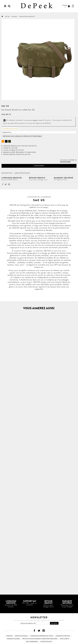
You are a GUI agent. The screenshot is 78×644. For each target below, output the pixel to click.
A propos (9, 636)
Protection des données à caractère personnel (40, 639)
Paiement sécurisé (13, 639)
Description (7, 173)
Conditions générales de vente (42, 636)
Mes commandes (32, 642)
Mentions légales (21, 636)
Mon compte (64, 639)
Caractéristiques (22, 173)
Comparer (39, 166)
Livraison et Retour (63, 636)
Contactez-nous (46, 642)
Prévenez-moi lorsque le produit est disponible (22, 136)
